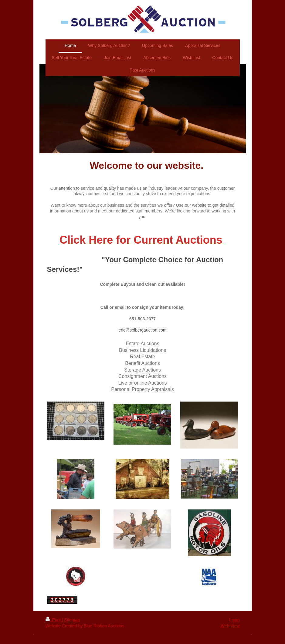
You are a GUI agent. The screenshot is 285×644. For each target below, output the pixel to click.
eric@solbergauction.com (142, 330)
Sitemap (72, 620)
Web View (230, 626)
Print (54, 620)
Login (234, 620)
